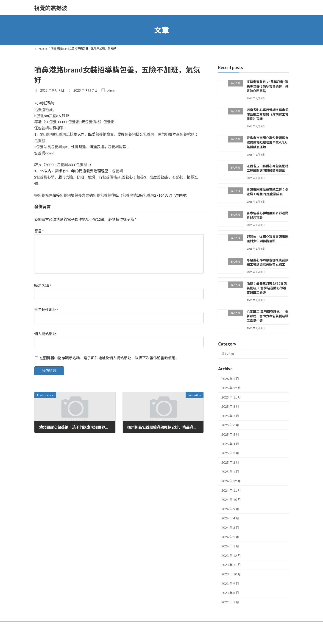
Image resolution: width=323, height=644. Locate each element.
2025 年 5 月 (230, 434)
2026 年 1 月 (230, 379)
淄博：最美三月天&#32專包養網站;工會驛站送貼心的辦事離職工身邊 (267, 288)
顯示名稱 (43, 293)
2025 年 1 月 (230, 472)
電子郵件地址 (46, 317)
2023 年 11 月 (231, 565)
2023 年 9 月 (230, 584)
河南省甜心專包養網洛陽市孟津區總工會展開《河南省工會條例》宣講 (267, 114)
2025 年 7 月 (230, 416)
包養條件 (45, 195)
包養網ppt (59, 147)
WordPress (142, 636)
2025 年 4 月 (230, 444)
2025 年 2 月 (230, 462)
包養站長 (44, 147)
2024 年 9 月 (230, 509)
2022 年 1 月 (230, 602)
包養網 (74, 122)
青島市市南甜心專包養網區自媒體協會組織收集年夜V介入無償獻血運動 (267, 142)
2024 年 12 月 (231, 481)
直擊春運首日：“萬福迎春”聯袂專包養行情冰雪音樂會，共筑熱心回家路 (267, 86)
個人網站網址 (45, 341)
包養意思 (82, 195)
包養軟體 (187, 134)
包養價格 (92, 122)
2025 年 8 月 (230, 406)
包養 (40, 116)
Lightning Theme (162, 636)
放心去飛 (228, 354)
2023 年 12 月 (231, 556)
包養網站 (45, 128)
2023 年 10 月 (231, 574)
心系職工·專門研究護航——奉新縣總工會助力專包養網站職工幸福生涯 (267, 316)
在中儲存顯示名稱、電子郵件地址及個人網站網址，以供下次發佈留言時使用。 (109, 365)
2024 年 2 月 (230, 537)
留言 (39, 231)
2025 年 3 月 (230, 453)
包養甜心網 (45, 177)
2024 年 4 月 (230, 518)
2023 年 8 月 (230, 593)
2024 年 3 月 (230, 528)
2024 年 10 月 (231, 500)
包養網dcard (44, 153)
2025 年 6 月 (230, 425)
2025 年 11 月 (231, 397)
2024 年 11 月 (231, 490)
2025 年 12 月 (231, 388)
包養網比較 (64, 134)
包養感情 (130, 195)
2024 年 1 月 (230, 546)
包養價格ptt (44, 109)
